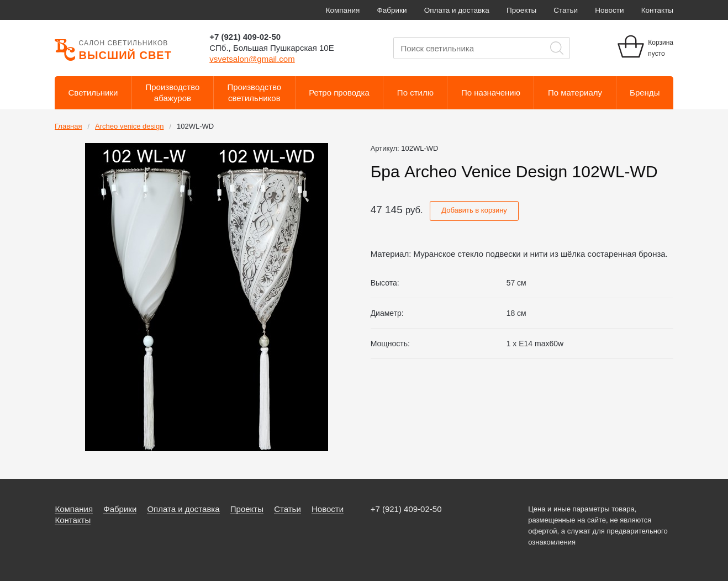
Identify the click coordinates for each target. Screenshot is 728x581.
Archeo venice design (129, 126)
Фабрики (392, 10)
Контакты (657, 10)
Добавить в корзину (474, 210)
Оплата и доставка (457, 10)
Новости (609, 10)
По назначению (491, 93)
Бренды (645, 93)
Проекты (521, 10)
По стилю (415, 93)
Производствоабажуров (173, 93)
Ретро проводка (339, 93)
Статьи (566, 10)
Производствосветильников (254, 93)
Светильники (93, 93)
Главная (68, 126)
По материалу (575, 93)
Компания (343, 10)
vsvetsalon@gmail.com (252, 59)
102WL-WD (195, 126)
